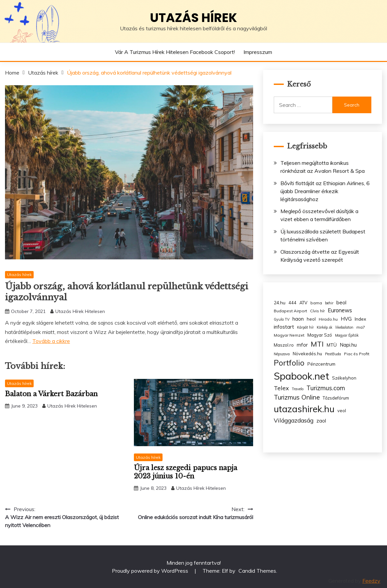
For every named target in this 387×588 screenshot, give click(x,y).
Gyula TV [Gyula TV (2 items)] (282, 319)
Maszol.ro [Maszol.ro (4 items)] (284, 345)
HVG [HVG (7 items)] (346, 319)
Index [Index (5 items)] (360, 319)
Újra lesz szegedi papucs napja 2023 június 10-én (186, 472)
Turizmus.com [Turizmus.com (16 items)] (326, 388)
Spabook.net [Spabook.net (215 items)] (301, 376)
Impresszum (258, 52)
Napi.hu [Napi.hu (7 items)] (348, 345)
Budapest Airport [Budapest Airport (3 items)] (290, 311)
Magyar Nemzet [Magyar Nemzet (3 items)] (289, 335)
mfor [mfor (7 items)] (302, 345)
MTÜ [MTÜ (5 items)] (332, 345)
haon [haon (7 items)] (298, 319)
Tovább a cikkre (51, 341)
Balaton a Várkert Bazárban (51, 394)
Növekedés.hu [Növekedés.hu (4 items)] (307, 354)
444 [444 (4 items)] (292, 303)
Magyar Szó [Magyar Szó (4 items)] (320, 335)
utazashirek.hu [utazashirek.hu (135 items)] (304, 409)
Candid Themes (257, 571)
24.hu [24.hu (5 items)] (280, 302)
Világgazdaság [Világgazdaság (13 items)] (294, 420)
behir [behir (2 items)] (329, 303)
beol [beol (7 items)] (341, 302)
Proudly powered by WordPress (151, 571)
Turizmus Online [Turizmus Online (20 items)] (297, 397)
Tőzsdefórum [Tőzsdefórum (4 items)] (336, 398)
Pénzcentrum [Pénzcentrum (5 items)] (321, 364)
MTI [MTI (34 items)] (317, 344)
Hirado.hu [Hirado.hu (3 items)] (328, 319)
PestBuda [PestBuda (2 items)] (333, 354)
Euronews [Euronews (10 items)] (340, 310)
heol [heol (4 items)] (311, 319)
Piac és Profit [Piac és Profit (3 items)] (357, 354)
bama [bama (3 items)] (316, 303)
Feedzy (371, 581)
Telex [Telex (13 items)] (281, 388)
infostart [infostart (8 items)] (284, 327)
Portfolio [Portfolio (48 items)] (289, 363)
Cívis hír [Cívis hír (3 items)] (317, 311)
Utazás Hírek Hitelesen (80, 311)
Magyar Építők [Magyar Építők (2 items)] (347, 335)
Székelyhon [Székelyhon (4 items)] (344, 378)
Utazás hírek (193, 18)
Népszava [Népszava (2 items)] (282, 354)
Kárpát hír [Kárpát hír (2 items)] (305, 327)
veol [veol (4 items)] (342, 411)
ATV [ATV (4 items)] (303, 303)
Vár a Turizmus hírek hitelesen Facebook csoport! (175, 52)
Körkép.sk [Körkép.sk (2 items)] (325, 327)
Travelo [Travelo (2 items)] (298, 389)
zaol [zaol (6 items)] (321, 421)
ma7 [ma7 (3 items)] (361, 327)
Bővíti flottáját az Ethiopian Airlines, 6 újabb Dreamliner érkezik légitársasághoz (325, 191)
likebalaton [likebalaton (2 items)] (344, 327)
